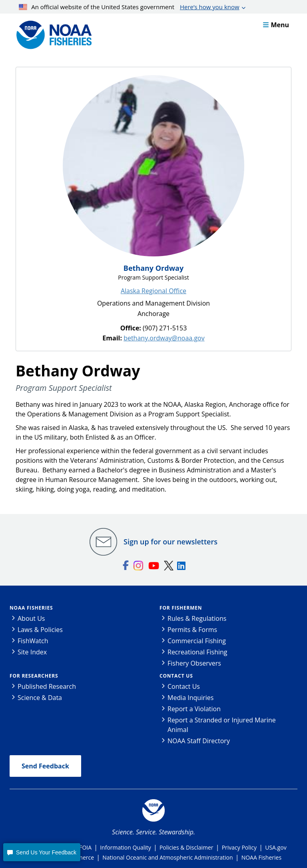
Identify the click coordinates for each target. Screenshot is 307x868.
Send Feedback (45, 766)
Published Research (47, 686)
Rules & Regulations (197, 618)
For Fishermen (181, 608)
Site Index (32, 652)
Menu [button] (276, 25)
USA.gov (276, 847)
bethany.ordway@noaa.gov (164, 338)
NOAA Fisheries (31, 608)
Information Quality (126, 847)
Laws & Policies (40, 630)
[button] (42, 852)
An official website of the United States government (129, 7)
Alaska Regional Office (153, 291)
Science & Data (40, 698)
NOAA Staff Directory (199, 741)
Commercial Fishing (197, 641)
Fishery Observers (194, 663)
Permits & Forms (192, 630)
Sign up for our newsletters (170, 542)
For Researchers (34, 676)
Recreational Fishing (197, 652)
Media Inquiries (190, 698)
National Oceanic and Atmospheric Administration (167, 857)
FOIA (85, 847)
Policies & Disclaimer (186, 847)
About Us (31, 618)
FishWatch (33, 641)
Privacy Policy (239, 847)
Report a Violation (194, 709)
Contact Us (176, 676)
